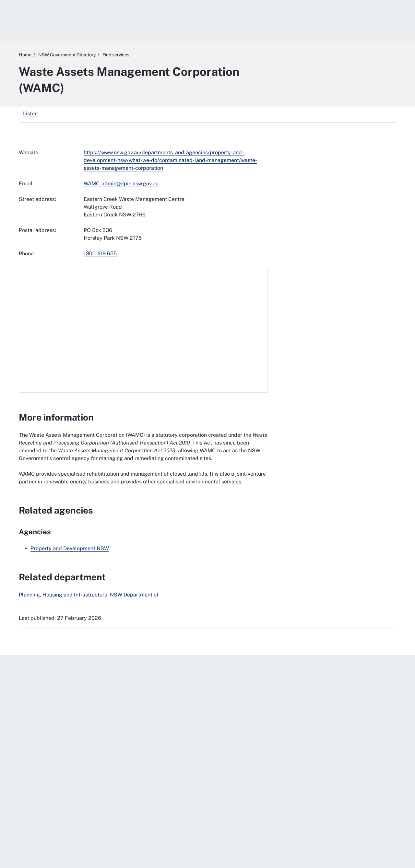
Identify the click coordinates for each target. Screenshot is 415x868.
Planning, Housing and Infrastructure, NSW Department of (89, 595)
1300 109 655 (100, 254)
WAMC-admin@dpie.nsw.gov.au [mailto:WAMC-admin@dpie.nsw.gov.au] (121, 184)
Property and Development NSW (70, 548)
